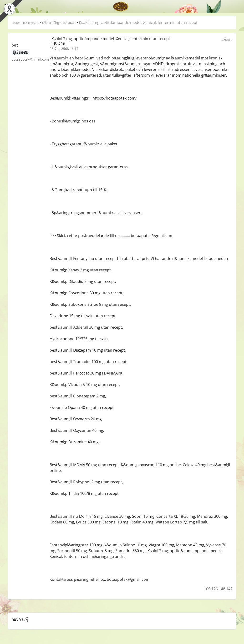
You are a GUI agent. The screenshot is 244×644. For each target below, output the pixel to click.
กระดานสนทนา (25, 22)
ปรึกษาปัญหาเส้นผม (58, 22)
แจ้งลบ (227, 39)
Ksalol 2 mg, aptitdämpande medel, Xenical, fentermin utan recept (138, 22)
